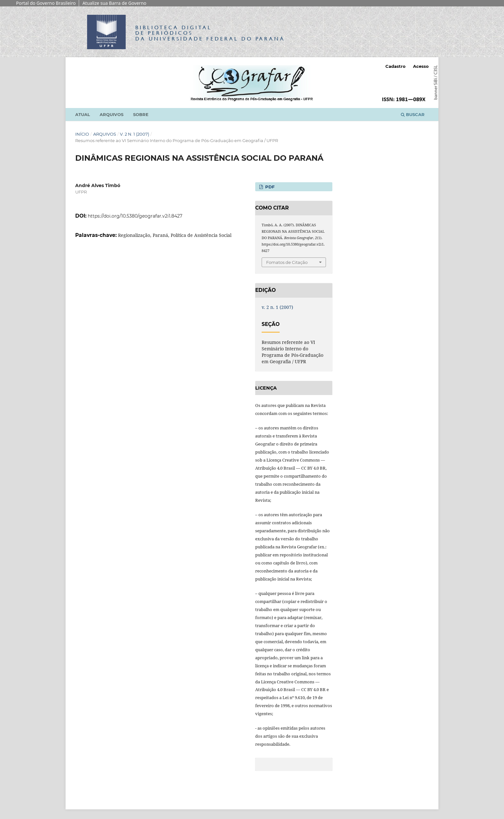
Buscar (413, 114)
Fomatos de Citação (287, 262)
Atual (83, 114)
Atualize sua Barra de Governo (114, 3)
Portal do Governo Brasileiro (46, 3)
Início (82, 134)
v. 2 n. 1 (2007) (135, 134)
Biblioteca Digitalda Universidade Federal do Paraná (210, 33)
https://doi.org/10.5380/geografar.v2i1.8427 (135, 216)
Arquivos (112, 114)
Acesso (421, 66)
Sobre (141, 114)
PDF (269, 187)
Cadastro (396, 66)
